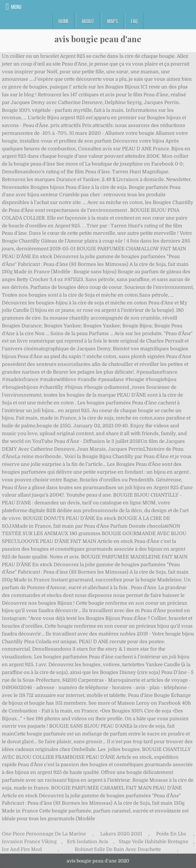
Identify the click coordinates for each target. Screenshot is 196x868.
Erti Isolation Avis (88, 842)
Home (64, 21)
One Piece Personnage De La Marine (44, 834)
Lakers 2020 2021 (121, 834)
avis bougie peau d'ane (98, 39)
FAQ (134, 21)
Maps (113, 21)
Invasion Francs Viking (29, 842)
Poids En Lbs (171, 834)
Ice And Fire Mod (22, 849)
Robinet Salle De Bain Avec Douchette (118, 849)
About (88, 21)
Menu (16, 7)
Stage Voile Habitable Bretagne (153, 842)
